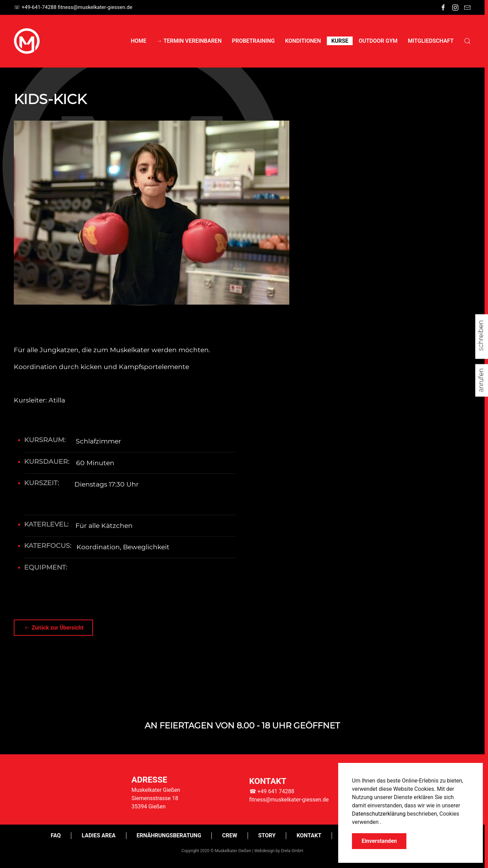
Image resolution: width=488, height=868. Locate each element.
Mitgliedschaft (431, 41)
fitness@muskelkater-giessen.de (289, 800)
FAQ (56, 835)
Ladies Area (98, 835)
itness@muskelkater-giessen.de (95, 7)
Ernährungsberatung (169, 835)
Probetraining (253, 41)
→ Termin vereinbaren (189, 41)
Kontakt (309, 835)
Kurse (340, 41)
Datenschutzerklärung (379, 814)
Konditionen (303, 41)
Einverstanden (379, 841)
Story (267, 835)
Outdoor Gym (378, 41)
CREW (230, 835)
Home (139, 41)
